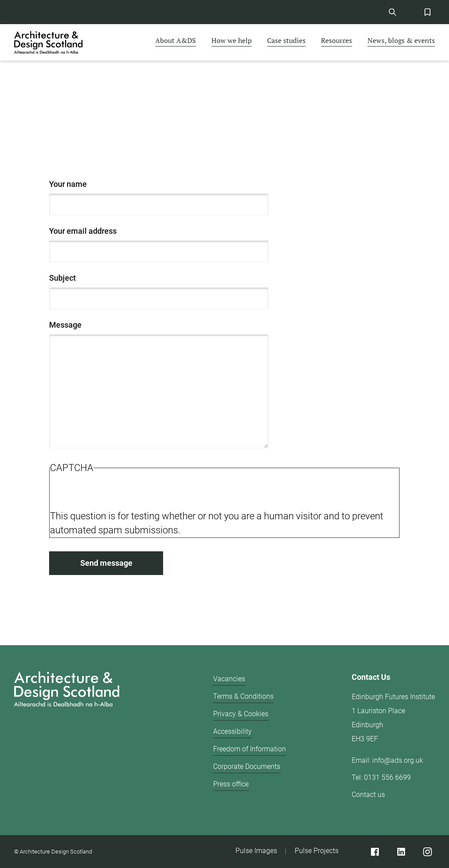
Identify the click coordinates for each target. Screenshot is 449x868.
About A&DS (176, 40)
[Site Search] (392, 12)
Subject (62, 278)
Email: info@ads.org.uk (387, 760)
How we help (232, 40)
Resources (337, 40)
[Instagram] (427, 852)
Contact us (368, 795)
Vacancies (229, 679)
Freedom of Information (249, 749)
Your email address (83, 231)
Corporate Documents (247, 766)
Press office (231, 784)
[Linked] (401, 852)
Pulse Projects (317, 851)
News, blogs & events (401, 40)
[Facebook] (375, 852)
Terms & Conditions (243, 696)
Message (65, 325)
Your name (68, 184)
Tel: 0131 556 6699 (381, 777)
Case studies (286, 40)
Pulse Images (256, 851)
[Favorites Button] (427, 12)
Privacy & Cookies (241, 714)
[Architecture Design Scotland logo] (67, 740)
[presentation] (117, 492)
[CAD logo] (49, 42)
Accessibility (232, 731)
